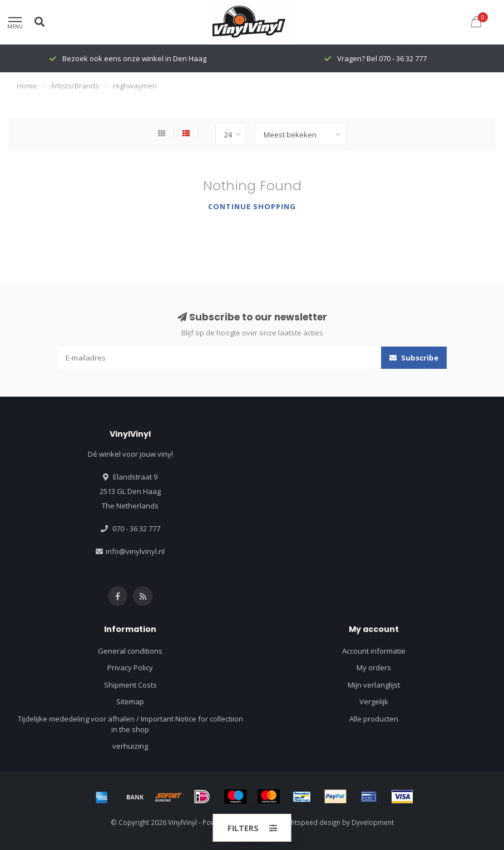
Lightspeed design (312, 822)
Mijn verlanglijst (374, 685)
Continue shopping (252, 206)
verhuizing (130, 746)
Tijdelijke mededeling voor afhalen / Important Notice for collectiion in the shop (130, 724)
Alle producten (374, 719)
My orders (374, 668)
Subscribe (414, 358)
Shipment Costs (130, 685)
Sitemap (130, 701)
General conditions (130, 651)
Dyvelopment (373, 822)
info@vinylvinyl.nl (135, 551)
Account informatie (374, 651)
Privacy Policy (130, 668)
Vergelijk (374, 701)
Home (27, 86)
